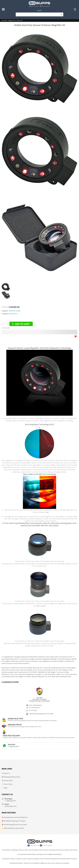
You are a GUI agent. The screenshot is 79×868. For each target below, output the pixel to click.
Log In (39, 11)
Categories (11, 20)
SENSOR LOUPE (15, 311)
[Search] (39, 14)
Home (3, 20)
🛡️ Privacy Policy (7, 780)
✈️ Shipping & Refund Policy (11, 777)
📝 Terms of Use (7, 784)
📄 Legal (4, 788)
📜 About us (6, 773)
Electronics (20, 20)
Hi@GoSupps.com (11, 806)
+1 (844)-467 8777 (13, 747)
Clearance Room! (10, 682)
